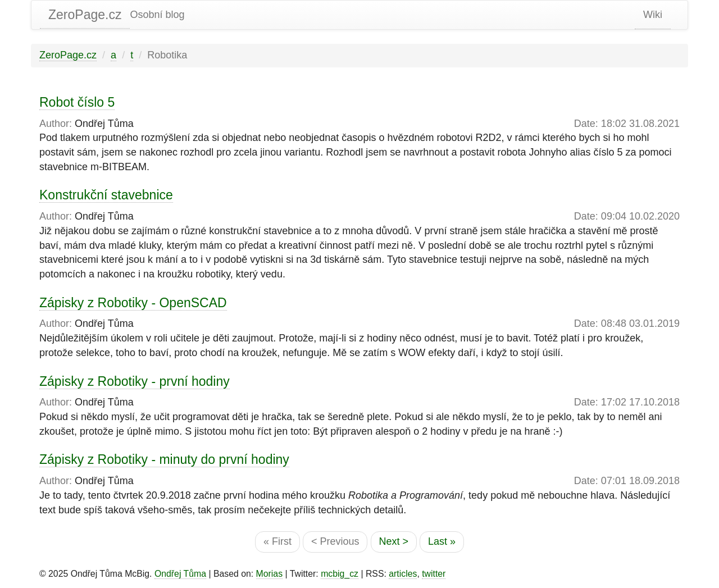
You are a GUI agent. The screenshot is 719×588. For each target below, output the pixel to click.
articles (403, 574)
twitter (434, 574)
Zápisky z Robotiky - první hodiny (135, 381)
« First (277, 541)
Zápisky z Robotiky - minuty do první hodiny (164, 459)
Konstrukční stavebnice (106, 195)
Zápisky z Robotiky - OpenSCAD (133, 303)
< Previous (335, 541)
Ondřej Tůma (180, 574)
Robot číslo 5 (77, 102)
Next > (394, 541)
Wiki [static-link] (653, 15)
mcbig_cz (340, 574)
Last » (442, 541)
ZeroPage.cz (85, 15)
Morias (270, 574)
